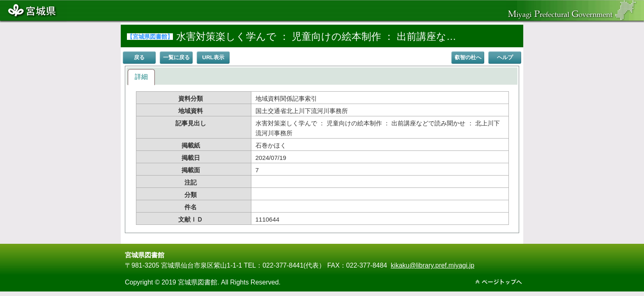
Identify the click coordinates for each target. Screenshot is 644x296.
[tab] (141, 77)
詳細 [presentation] (141, 77)
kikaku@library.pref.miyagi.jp (432, 265)
